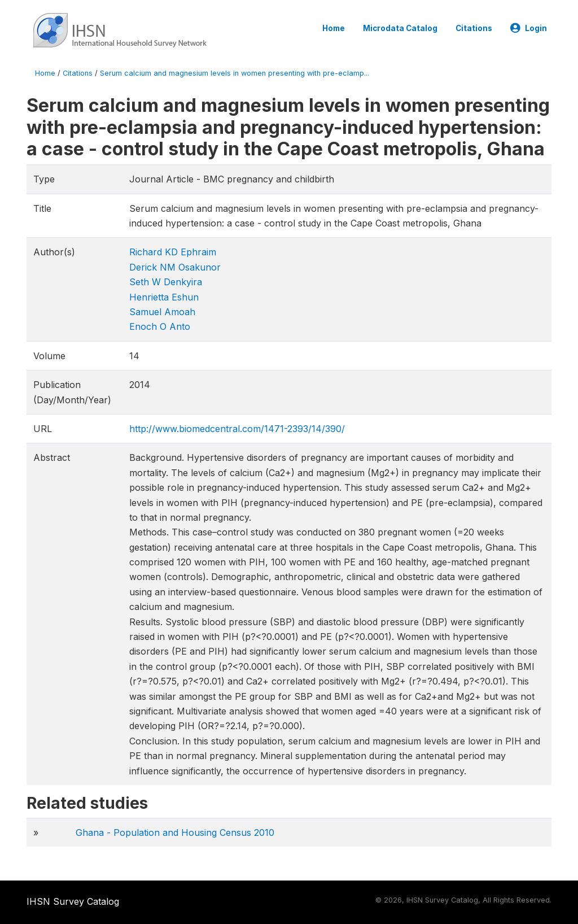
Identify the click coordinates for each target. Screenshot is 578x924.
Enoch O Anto (160, 326)
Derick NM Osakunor (175, 267)
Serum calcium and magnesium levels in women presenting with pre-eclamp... (235, 73)
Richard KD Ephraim (173, 252)
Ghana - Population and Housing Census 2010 (175, 833)
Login (529, 28)
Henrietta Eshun (164, 297)
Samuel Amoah (162, 312)
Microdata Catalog (400, 28)
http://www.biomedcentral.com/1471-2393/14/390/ (237, 429)
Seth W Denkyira (166, 282)
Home (334, 28)
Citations (474, 28)
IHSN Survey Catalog (73, 901)
